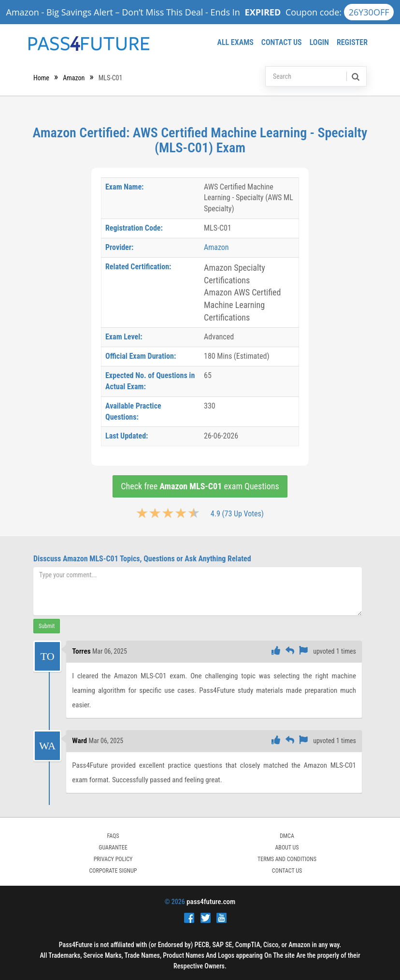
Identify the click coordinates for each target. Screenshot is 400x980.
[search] (355, 76)
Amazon (74, 78)
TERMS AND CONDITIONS (287, 859)
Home (41, 78)
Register (352, 42)
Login (319, 42)
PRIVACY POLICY (113, 859)
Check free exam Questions (200, 486)
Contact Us (282, 42)
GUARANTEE (113, 848)
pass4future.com (211, 902)
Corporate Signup (113, 871)
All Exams (235, 42)
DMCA (287, 836)
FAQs (113, 836)
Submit (47, 626)
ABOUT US (287, 848)
